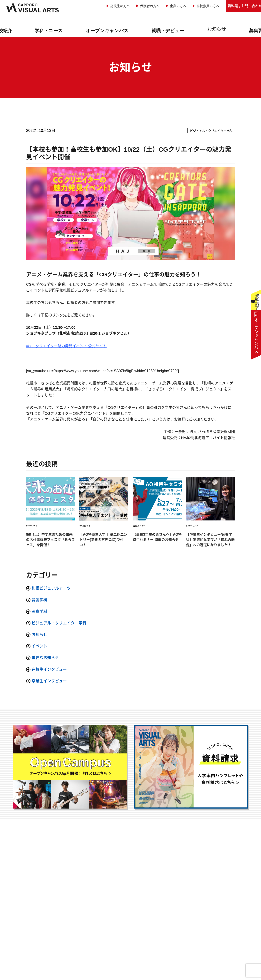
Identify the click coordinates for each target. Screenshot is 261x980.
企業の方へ (148, 6)
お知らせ (216, 29)
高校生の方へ (90, 6)
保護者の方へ (120, 6)
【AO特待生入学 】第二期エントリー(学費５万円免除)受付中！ (103, 540)
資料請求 (212, 6)
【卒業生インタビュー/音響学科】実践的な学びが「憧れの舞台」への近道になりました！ (210, 540)
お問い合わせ (245, 6)
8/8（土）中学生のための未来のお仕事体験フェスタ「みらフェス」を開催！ (50, 540)
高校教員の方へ (178, 6)
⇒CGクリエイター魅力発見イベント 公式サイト (66, 346)
